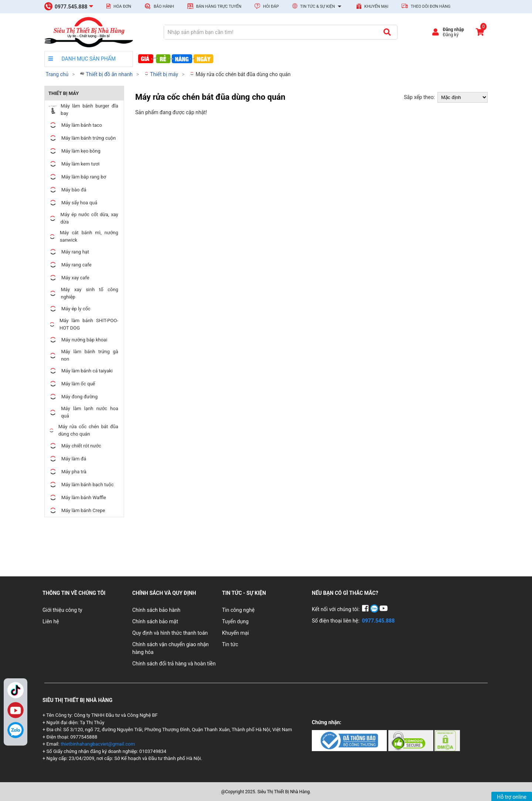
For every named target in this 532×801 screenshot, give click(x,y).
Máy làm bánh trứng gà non (83, 355)
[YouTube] (384, 609)
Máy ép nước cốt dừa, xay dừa (83, 218)
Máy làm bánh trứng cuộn (82, 138)
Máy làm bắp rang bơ (77, 177)
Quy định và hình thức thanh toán (170, 633)
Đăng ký (451, 35)
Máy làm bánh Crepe (77, 510)
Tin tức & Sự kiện (318, 7)
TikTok (16, 690)
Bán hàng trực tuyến (214, 6)
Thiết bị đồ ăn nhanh (106, 74)
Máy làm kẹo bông (74, 151)
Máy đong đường (73, 397)
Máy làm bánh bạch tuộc (81, 485)
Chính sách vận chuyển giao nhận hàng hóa (170, 648)
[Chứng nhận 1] (350, 740)
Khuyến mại (372, 6)
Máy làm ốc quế (72, 384)
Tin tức (230, 644)
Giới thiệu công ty (62, 610)
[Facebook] (366, 609)
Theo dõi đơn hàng (426, 6)
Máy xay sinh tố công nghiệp (83, 293)
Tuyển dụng (235, 621)
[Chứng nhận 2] (411, 740)
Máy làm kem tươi (74, 164)
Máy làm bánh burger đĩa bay (83, 110)
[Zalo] (16, 730)
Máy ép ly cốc (69, 309)
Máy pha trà (67, 472)
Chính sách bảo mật (155, 621)
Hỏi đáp (267, 6)
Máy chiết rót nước (75, 446)
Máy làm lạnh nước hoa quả (83, 412)
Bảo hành (159, 6)
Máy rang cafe (70, 265)
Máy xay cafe (69, 278)
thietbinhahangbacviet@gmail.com (98, 744)
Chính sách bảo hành (156, 610)
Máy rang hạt (69, 252)
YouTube (16, 710)
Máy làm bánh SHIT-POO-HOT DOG (83, 324)
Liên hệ (51, 621)
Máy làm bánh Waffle (77, 497)
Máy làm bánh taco (75, 125)
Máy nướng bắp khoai (78, 340)
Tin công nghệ (238, 610)
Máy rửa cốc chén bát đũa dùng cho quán (240, 74)
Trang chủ (57, 74)
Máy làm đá (67, 459)
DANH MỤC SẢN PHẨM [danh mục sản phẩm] (82, 59)
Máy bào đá (67, 190)
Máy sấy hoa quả (73, 203)
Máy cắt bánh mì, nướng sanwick (83, 236)
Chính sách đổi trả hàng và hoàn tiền (174, 664)
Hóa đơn (119, 6)
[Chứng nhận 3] (447, 740)
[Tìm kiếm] (387, 32)
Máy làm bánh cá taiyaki (81, 371)
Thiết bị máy (161, 74)
